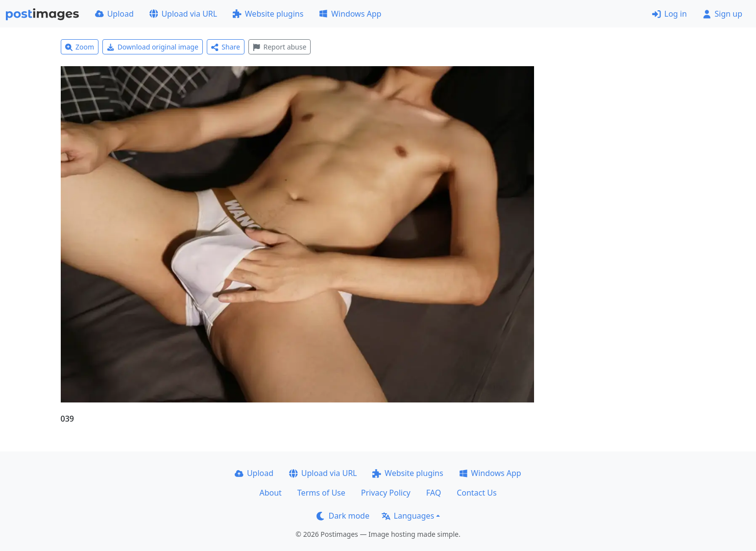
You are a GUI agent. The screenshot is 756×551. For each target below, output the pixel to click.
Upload (114, 14)
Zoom (80, 47)
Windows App (350, 14)
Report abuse (280, 47)
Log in (670, 14)
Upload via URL (183, 14)
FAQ (434, 493)
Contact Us (476, 493)
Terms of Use (321, 493)
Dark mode (343, 516)
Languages (408, 516)
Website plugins (268, 14)
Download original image (153, 47)
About (270, 493)
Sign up (722, 14)
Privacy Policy (386, 493)
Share (226, 47)
